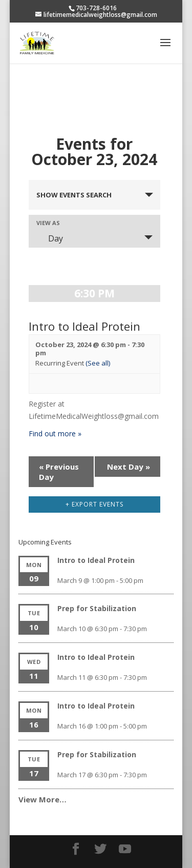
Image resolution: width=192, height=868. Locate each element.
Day (49, 238)
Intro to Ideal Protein (84, 326)
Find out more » (55, 433)
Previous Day (59, 472)
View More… (42, 799)
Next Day (129, 467)
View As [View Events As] (48, 223)
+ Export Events (94, 504)
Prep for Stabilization (97, 608)
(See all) (98, 363)
